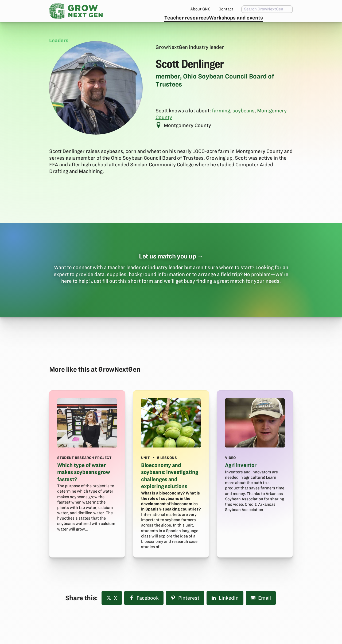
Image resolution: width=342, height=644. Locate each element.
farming (221, 123)
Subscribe (276, 23)
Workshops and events (224, 23)
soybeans (244, 123)
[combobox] (256, 9)
